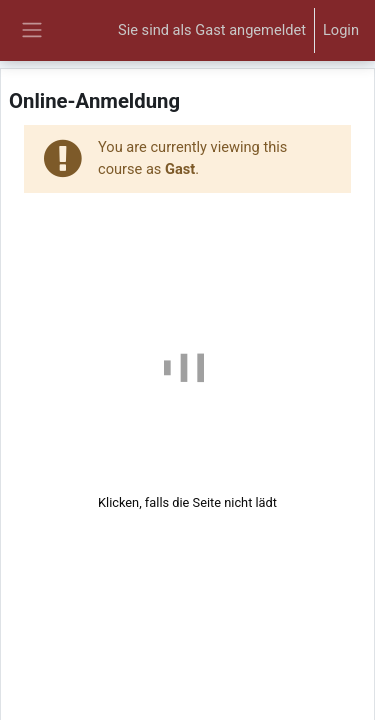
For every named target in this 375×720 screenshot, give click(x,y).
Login (341, 30)
